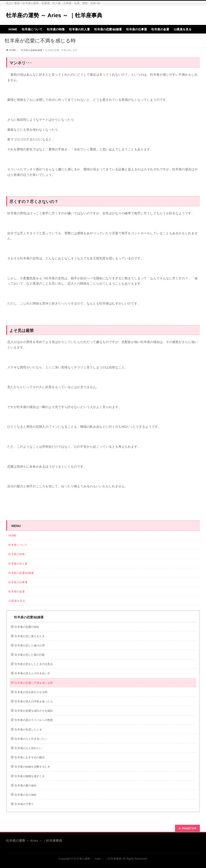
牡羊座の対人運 (18, 564)
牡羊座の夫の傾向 (26, 795)
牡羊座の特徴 (17, 554)
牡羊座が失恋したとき (28, 730)
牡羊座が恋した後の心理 (30, 646)
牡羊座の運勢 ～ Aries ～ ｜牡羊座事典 (54, 15)
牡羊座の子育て (24, 804)
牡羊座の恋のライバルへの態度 (34, 720)
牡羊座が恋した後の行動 (30, 655)
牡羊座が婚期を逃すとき (30, 776)
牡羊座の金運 (17, 592)
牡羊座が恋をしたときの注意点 (34, 664)
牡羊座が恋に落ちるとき (30, 636)
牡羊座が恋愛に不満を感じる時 (34, 683)
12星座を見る (17, 601)
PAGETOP (189, 828)
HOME (12, 50)
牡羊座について (18, 545)
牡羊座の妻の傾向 (26, 786)
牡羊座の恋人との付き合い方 (32, 673)
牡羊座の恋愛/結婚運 (31, 50)
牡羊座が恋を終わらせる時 (31, 692)
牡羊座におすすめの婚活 (30, 757)
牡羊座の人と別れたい (28, 748)
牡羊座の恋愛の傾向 (27, 627)
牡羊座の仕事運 (18, 582)
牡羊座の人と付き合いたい (31, 739)
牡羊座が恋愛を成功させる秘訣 (34, 711)
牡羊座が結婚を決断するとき (32, 767)
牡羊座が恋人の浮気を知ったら (34, 701)
